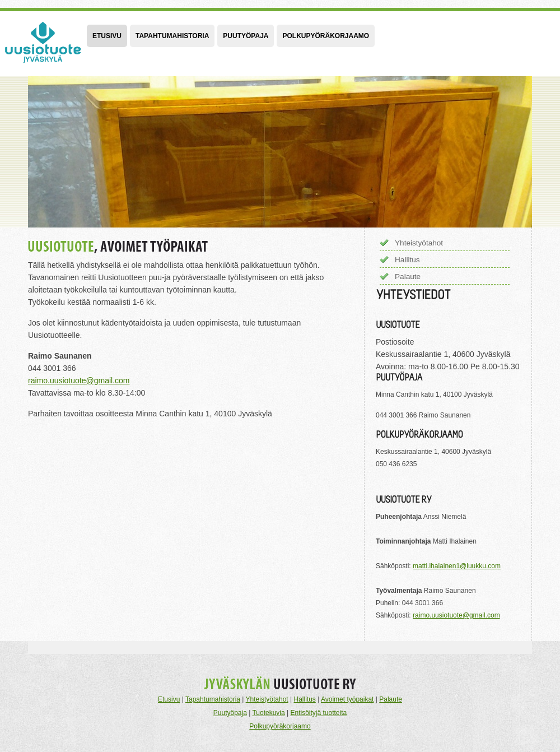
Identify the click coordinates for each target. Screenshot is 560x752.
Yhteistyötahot (419, 243)
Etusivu (107, 36)
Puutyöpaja (246, 36)
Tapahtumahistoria (172, 36)
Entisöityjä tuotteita (318, 713)
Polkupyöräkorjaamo (326, 36)
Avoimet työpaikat (347, 699)
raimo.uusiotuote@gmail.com (79, 380)
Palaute (408, 277)
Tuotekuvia (268, 713)
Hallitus (407, 260)
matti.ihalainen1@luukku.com (457, 566)
